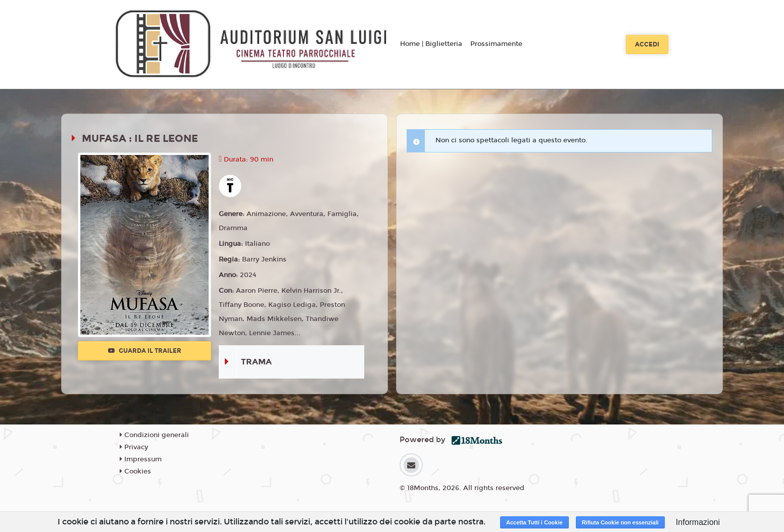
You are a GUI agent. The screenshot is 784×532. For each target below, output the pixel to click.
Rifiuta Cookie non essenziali (620, 522)
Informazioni (698, 522)
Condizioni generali (154, 435)
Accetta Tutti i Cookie (534, 522)
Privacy (134, 447)
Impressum (141, 459)
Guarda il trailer (145, 351)
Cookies (135, 471)
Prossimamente (496, 44)
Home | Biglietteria (431, 44)
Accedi (647, 44)
